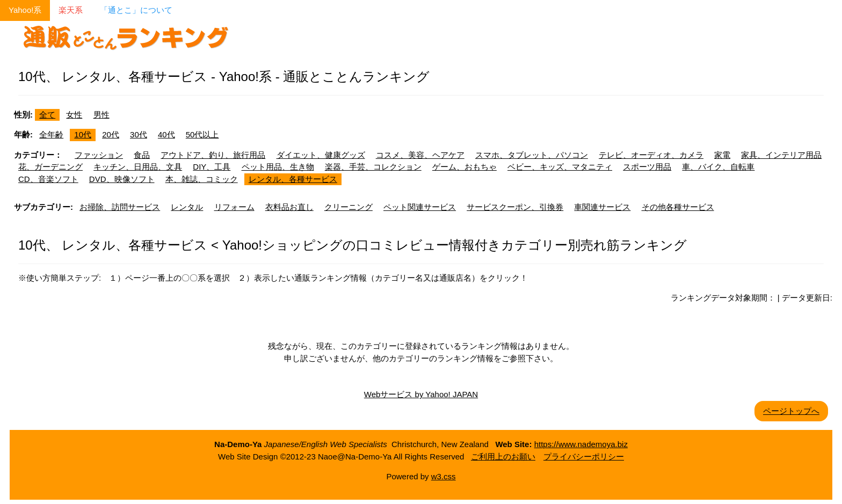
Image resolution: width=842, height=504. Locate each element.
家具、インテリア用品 (781, 155)
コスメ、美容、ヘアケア (420, 155)
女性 (74, 115)
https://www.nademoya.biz (581, 444)
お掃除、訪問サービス (120, 207)
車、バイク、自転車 (718, 167)
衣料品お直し (289, 207)
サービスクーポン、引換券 (515, 207)
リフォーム (234, 207)
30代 (139, 134)
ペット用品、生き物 (278, 167)
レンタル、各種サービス (293, 179)
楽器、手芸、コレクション (373, 167)
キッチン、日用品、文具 (138, 167)
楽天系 (71, 10)
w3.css (444, 476)
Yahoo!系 (25, 10)
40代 (166, 134)
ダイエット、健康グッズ (321, 155)
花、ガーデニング (50, 167)
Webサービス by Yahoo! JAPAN (421, 394)
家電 (722, 155)
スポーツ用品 (647, 167)
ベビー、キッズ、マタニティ (560, 167)
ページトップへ (791, 411)
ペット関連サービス (420, 207)
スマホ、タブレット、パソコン (532, 155)
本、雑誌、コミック (202, 179)
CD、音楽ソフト (48, 179)
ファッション (99, 155)
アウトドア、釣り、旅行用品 (213, 155)
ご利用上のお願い (503, 456)
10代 (83, 134)
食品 (142, 155)
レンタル (187, 207)
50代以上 (202, 134)
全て (47, 115)
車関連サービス (602, 207)
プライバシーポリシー (584, 456)
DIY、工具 (212, 167)
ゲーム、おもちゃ (464, 167)
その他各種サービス (678, 207)
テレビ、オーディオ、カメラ (651, 155)
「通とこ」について (136, 10)
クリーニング (349, 207)
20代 (111, 134)
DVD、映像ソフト (122, 179)
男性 (101, 115)
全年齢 (51, 134)
